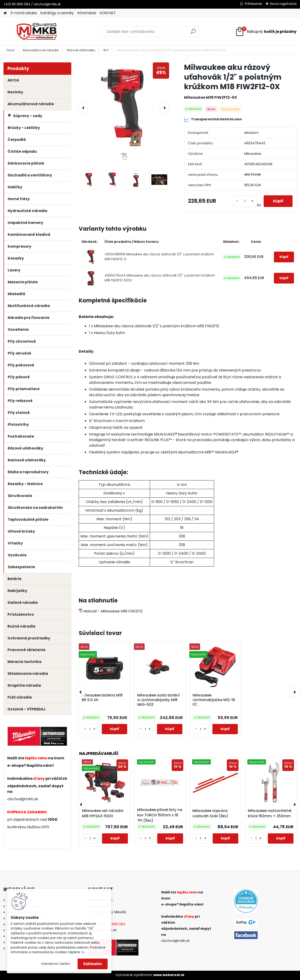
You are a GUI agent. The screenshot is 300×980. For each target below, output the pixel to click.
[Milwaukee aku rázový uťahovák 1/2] (89, 180)
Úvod (10, 50)
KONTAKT (108, 13)
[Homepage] (5, 13)
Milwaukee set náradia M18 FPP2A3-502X (103, 813)
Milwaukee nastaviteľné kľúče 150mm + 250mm (270, 813)
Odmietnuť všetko (56, 964)
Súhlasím (93, 964)
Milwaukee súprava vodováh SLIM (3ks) (210, 813)
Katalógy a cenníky (57, 13)
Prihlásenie (253, 4)
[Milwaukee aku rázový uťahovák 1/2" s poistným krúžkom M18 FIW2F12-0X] (124, 108)
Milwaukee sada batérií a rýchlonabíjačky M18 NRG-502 (159, 700)
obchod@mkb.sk (23, 799)
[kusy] (245, 201)
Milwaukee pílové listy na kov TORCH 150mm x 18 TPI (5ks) (160, 815)
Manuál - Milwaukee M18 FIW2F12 (111, 611)
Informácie (87, 13)
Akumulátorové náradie (41, 50)
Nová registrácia (283, 4)
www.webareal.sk (169, 975)
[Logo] (36, 32)
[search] (193, 33)
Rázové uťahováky (81, 50)
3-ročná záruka (24, 13)
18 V (106, 50)
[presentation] (83, 108)
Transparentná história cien (213, 119)
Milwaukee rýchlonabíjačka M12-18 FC (214, 700)
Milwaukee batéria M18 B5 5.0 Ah (102, 698)
